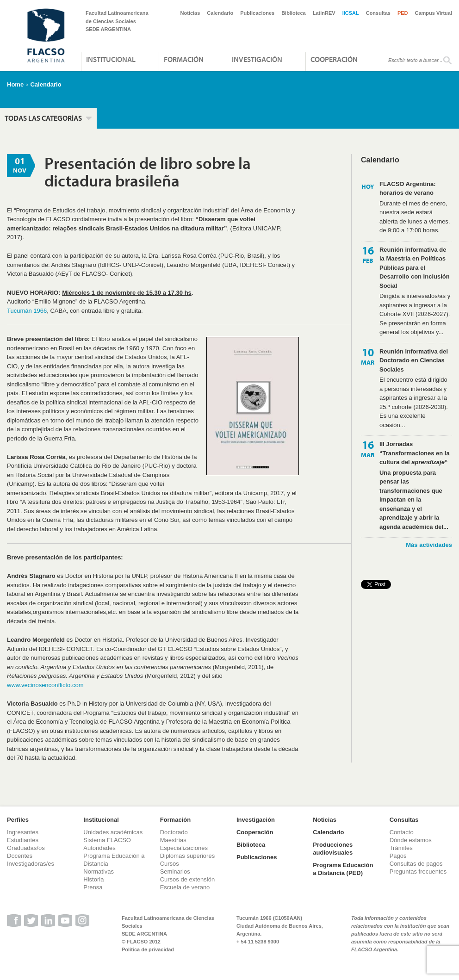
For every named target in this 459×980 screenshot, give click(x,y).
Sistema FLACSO (107, 840)
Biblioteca (294, 13)
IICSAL (351, 13)
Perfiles (18, 820)
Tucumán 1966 (27, 311)
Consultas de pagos (416, 864)
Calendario (220, 13)
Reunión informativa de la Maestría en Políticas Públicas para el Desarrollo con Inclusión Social (415, 268)
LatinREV (324, 13)
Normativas (99, 871)
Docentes (20, 856)
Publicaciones (257, 13)
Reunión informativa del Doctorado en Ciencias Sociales (414, 360)
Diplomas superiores (188, 856)
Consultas (378, 13)
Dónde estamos (411, 840)
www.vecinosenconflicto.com (45, 685)
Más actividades (429, 545)
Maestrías (173, 840)
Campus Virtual (434, 13)
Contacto (402, 832)
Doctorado (174, 832)
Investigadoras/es (31, 864)
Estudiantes (23, 840)
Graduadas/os (26, 848)
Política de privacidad (148, 949)
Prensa (93, 887)
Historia (93, 879)
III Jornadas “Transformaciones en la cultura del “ (415, 453)
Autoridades (99, 848)
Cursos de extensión (188, 879)
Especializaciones (184, 848)
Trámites (401, 848)
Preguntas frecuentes (418, 871)
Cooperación (334, 59)
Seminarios (175, 871)
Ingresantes (23, 832)
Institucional (111, 59)
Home (15, 84)
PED (403, 13)
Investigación (257, 59)
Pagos (398, 856)
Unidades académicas (113, 832)
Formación (184, 59)
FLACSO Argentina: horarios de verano (408, 189)
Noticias (190, 13)
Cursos (170, 864)
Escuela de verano (185, 887)
